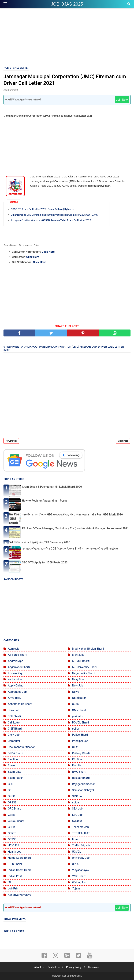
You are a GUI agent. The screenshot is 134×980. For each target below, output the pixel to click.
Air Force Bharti (17, 655)
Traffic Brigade (81, 846)
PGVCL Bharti (81, 723)
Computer (14, 741)
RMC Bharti (79, 772)
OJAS (76, 704)
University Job (81, 858)
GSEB (11, 815)
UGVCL (76, 852)
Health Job (15, 852)
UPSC (76, 864)
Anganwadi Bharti (19, 667)
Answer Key (15, 674)
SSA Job (77, 809)
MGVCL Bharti (81, 661)
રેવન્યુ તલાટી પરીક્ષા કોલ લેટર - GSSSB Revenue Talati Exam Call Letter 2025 (51, 221)
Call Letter (14, 723)
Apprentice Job (17, 692)
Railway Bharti (81, 753)
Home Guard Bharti (20, 858)
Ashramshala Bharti (20, 704)
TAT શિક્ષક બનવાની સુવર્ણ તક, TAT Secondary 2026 (39, 543)
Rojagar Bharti (81, 778)
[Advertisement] (67, 36)
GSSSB (12, 839)
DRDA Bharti (16, 753)
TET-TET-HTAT (81, 833)
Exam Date (15, 772)
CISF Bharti (15, 729)
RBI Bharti (78, 760)
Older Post (123, 441)
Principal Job (80, 741)
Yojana (76, 889)
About (37, 967)
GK (10, 790)
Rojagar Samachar (83, 784)
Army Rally (14, 698)
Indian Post (15, 877)
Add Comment (11, 90)
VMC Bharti (79, 877)
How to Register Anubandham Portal (45, 501)
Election (13, 760)
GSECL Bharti (16, 821)
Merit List (78, 655)
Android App (16, 661)
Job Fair (13, 889)
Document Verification (22, 747)
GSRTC (12, 833)
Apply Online (16, 686)
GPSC (11, 797)
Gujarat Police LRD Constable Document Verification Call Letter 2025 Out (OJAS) (55, 215)
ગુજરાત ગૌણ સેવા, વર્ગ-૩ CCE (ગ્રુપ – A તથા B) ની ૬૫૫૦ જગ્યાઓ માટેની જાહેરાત (70, 549)
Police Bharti (80, 735)
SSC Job (77, 815)
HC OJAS (14, 846)
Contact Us (53, 967)
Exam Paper (15, 778)
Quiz (75, 747)
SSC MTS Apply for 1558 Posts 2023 (45, 563)
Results (77, 766)
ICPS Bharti (15, 864)
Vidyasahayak (81, 870)
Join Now (122, 100)
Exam (11, 766)
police (76, 729)
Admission (14, 649)
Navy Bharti (79, 680)
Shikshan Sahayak (83, 790)
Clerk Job (14, 735)
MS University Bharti (85, 667)
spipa (75, 803)
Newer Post (11, 441)
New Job (78, 686)
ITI (9, 883)
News (76, 692)
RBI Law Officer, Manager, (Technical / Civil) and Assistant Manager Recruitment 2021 (75, 529)
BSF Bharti (14, 717)
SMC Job (78, 797)
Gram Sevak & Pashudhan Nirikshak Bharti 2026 (52, 487)
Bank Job (14, 710)
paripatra (78, 717)
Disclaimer (94, 967)
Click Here (48, 252)
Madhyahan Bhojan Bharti (88, 649)
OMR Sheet (79, 710)
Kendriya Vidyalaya (20, 895)
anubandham (16, 680)
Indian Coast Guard (20, 870)
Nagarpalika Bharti (84, 674)
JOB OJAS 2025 (67, 4)
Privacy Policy (74, 967)
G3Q (11, 784)
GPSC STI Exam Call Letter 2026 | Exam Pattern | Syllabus (42, 209)
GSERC (12, 827)
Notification (79, 698)
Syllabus (77, 821)
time (75, 839)
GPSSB (12, 803)
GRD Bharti (15, 809)
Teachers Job (80, 827)
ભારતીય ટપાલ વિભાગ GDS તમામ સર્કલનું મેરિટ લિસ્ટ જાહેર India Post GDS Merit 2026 (72, 515)
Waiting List (79, 883)
